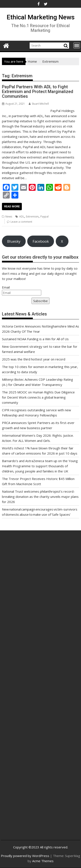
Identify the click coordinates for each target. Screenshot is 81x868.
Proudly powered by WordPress (25, 856)
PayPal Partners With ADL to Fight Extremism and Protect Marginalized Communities (38, 92)
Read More (12, 206)
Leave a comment (21, 222)
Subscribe (40, 301)
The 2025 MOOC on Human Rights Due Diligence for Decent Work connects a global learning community (38, 397)
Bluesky (14, 241)
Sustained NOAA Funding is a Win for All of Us (35, 339)
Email (6, 287)
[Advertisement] (40, 588)
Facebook (41, 241)
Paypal (44, 217)
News (9, 217)
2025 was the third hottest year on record (34, 359)
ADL (22, 217)
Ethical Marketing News (41, 17)
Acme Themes (43, 861)
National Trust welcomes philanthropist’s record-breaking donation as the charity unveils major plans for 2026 (40, 497)
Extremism (32, 217)
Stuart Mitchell (39, 104)
